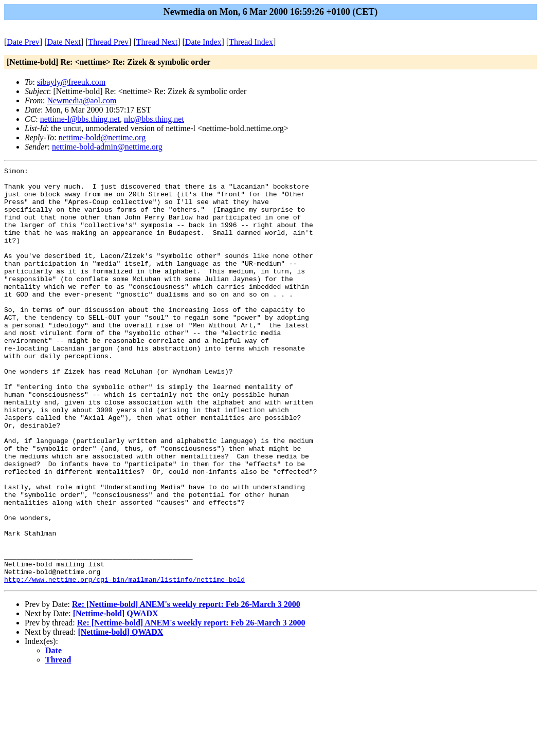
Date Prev (23, 42)
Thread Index (251, 42)
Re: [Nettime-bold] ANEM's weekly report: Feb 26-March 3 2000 (186, 687)
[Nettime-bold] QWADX (116, 697)
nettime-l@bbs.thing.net (80, 119)
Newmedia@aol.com (82, 100)
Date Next (64, 42)
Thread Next (157, 42)
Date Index (203, 42)
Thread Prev (108, 42)
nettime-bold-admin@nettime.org (107, 147)
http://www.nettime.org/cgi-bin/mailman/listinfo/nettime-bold (124, 662)
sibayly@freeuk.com (71, 82)
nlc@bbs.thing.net (154, 119)
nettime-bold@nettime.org (102, 137)
